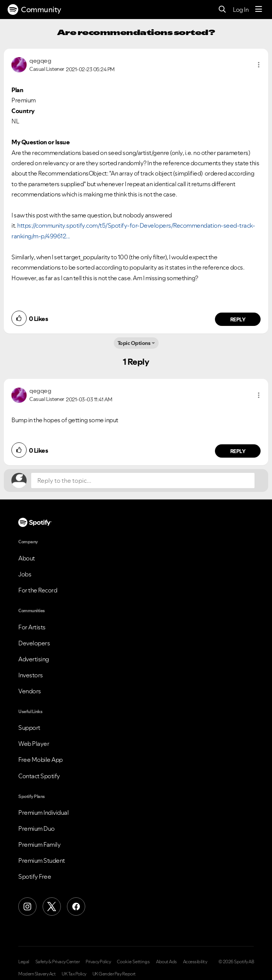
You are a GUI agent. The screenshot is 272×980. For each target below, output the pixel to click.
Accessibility (195, 962)
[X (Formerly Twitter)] (52, 907)
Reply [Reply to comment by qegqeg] (238, 319)
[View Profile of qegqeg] (40, 61)
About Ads (166, 962)
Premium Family (39, 844)
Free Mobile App (41, 760)
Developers (34, 643)
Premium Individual (43, 812)
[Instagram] (27, 907)
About (27, 558)
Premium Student (42, 860)
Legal (24, 962)
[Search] (222, 10)
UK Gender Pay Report (114, 974)
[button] (259, 65)
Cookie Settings (133, 962)
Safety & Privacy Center (58, 962)
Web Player (34, 744)
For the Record (38, 590)
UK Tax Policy (74, 974)
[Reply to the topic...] (143, 480)
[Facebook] (76, 907)
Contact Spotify (39, 776)
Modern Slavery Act (37, 974)
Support (29, 728)
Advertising (34, 659)
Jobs (25, 574)
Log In (241, 10)
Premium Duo (37, 828)
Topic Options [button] (134, 343)
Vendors (30, 691)
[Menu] (259, 10)
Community (34, 10)
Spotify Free (35, 876)
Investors (31, 675)
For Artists (32, 627)
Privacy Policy (98, 962)
